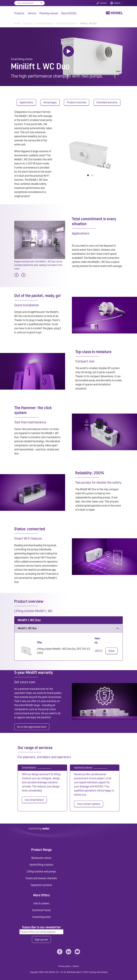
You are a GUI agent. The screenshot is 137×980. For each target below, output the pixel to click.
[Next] (23, 275)
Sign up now (41, 939)
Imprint (76, 966)
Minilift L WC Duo (27, 628)
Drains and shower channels (41, 878)
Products (19, 13)
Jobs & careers (41, 903)
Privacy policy (64, 966)
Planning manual (49, 13)
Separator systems (41, 885)
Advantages (50, 102)
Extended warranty (107, 102)
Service (32, 13)
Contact (103, 3)
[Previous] (17, 275)
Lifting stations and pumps (41, 871)
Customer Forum (41, 910)
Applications (26, 102)
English (117, 3)
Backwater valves (41, 858)
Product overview (77, 102)
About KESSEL (69, 13)
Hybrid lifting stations (41, 865)
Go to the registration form (32, 727)
